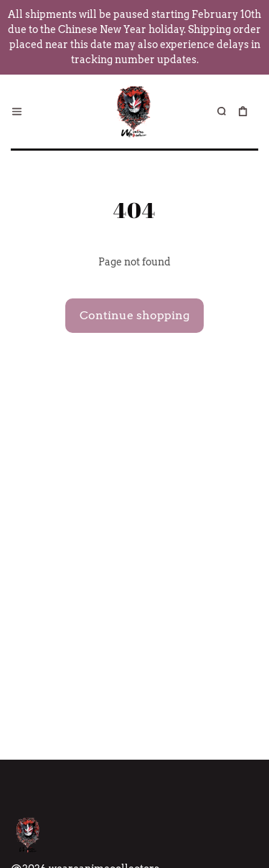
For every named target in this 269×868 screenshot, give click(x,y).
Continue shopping (134, 315)
